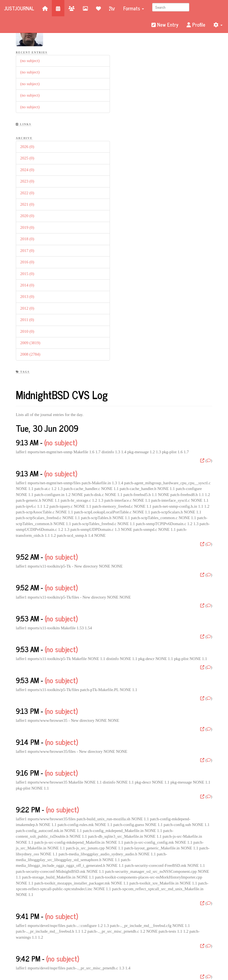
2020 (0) (27, 216)
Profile (196, 24)
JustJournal (19, 8)
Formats (134, 8)
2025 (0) (27, 158)
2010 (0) (27, 331)
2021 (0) (27, 204)
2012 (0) (27, 308)
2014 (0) (27, 285)
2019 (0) (27, 227)
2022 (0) (27, 193)
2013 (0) (27, 297)
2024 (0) (27, 170)
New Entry (165, 24)
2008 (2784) (30, 354)
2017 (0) (27, 251)
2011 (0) (27, 320)
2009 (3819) (30, 343)
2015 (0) (27, 274)
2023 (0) (27, 181)
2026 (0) (27, 147)
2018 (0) (27, 239)
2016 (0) (27, 262)
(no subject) (30, 61)
